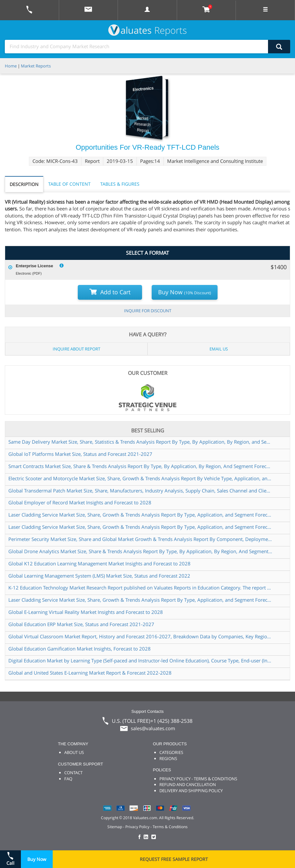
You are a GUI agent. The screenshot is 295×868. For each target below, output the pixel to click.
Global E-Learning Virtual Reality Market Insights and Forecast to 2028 (86, 612)
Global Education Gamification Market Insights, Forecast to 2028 (80, 649)
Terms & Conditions (170, 827)
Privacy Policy (137, 827)
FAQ (68, 779)
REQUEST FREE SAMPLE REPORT (174, 859)
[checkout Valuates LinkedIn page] (147, 837)
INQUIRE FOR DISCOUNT (148, 311)
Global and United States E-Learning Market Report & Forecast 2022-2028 (90, 673)
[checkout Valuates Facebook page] (140, 837)
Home (11, 66)
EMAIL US (219, 349)
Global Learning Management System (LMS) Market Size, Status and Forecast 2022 (99, 576)
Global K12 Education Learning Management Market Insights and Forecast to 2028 (99, 563)
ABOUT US (74, 752)
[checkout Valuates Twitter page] (155, 837)
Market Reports (36, 66)
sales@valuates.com (153, 728)
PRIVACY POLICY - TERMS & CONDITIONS (198, 779)
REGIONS (168, 758)
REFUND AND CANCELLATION (188, 784)
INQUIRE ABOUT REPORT (76, 349)
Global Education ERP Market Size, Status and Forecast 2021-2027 (81, 624)
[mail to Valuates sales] (88, 10)
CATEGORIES (171, 752)
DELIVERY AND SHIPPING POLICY (191, 791)
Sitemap (115, 827)
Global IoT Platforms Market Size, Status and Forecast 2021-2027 (80, 454)
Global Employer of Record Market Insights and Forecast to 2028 (80, 502)
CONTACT (73, 773)
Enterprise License (34, 266)
